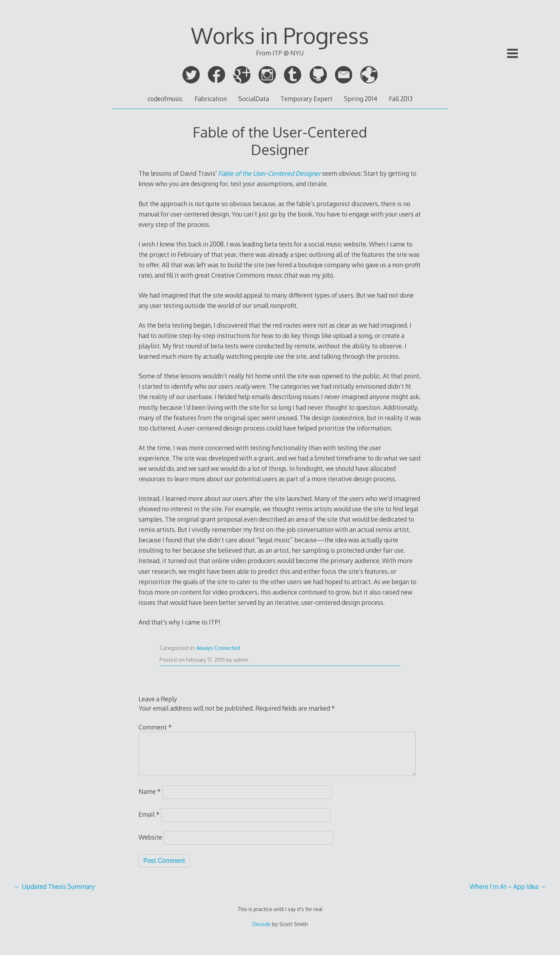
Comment (155, 727)
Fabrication (211, 99)
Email (149, 814)
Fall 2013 (401, 99)
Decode (262, 924)
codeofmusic (165, 99)
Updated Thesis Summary (54, 886)
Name (150, 791)
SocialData (254, 99)
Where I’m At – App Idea (508, 886)
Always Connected (218, 648)
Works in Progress (280, 35)
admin (241, 660)
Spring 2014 (361, 99)
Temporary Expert (306, 99)
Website (150, 837)
